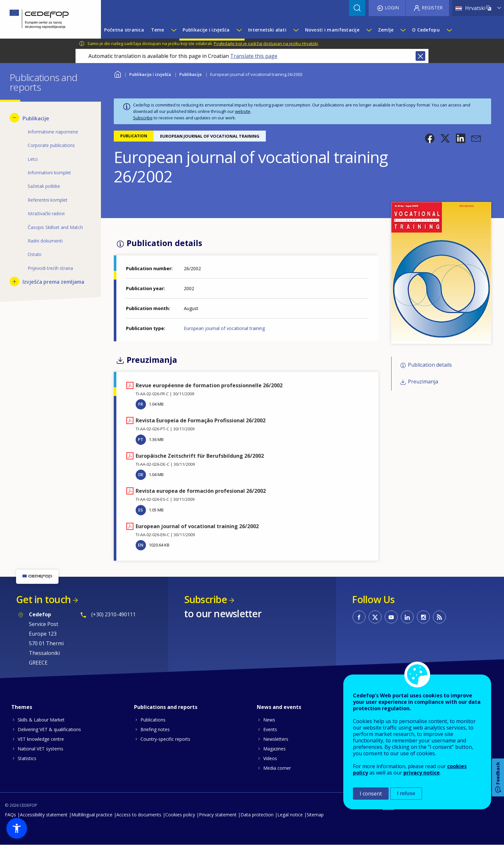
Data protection (257, 815)
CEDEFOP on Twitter (375, 617)
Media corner (277, 768)
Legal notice (290, 815)
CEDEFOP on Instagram (423, 617)
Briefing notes (155, 729)
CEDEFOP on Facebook (359, 617)
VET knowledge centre (41, 739)
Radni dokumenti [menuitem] (45, 241)
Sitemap (315, 815)
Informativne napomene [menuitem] (53, 132)
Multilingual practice (92, 815)
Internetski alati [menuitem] (267, 30)
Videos (270, 758)
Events (270, 729)
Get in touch (43, 599)
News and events (279, 707)
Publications (153, 720)
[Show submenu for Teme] (174, 30)
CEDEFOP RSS (439, 617)
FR (141, 404)
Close (420, 56)
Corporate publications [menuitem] (51, 145)
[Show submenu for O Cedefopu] (449, 30)
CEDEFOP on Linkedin (407, 617)
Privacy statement (218, 815)
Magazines (274, 749)
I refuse (406, 793)
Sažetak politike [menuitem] (44, 186)
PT (141, 439)
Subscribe (143, 118)
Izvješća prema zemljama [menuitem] (53, 282)
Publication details (430, 365)
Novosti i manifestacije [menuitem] (332, 30)
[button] (430, 138)
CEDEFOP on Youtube (391, 617)
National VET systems (40, 749)
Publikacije (191, 74)
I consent (371, 794)
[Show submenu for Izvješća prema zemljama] (14, 281)
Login (392, 8)
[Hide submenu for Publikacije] (14, 118)
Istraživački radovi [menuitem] (46, 213)
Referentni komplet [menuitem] (48, 200)
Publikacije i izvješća (150, 74)
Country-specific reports (165, 739)
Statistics (27, 758)
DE (141, 474)
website (243, 111)
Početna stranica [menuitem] (124, 30)
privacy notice (422, 773)
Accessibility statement (44, 815)
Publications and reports (166, 707)
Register (432, 8)
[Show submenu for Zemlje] (403, 30)
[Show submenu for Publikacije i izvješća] (239, 30)
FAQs (10, 815)
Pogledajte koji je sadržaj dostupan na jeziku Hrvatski (266, 43)
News (269, 720)
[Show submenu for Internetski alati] (296, 30)
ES (141, 510)
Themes (22, 707)
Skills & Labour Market (41, 720)
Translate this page (254, 56)
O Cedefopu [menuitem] (426, 30)
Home (118, 73)
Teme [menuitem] (158, 30)
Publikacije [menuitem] (36, 118)
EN (141, 545)
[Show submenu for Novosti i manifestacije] (369, 30)
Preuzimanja (423, 381)
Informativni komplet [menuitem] (49, 173)
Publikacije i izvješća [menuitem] (206, 30)
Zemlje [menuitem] (386, 30)
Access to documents (139, 815)
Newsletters (276, 739)
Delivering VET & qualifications (49, 729)
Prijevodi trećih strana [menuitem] (50, 268)
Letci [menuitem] (33, 159)
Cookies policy (180, 815)
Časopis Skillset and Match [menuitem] (55, 227)
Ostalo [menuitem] (35, 254)
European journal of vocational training (224, 328)
